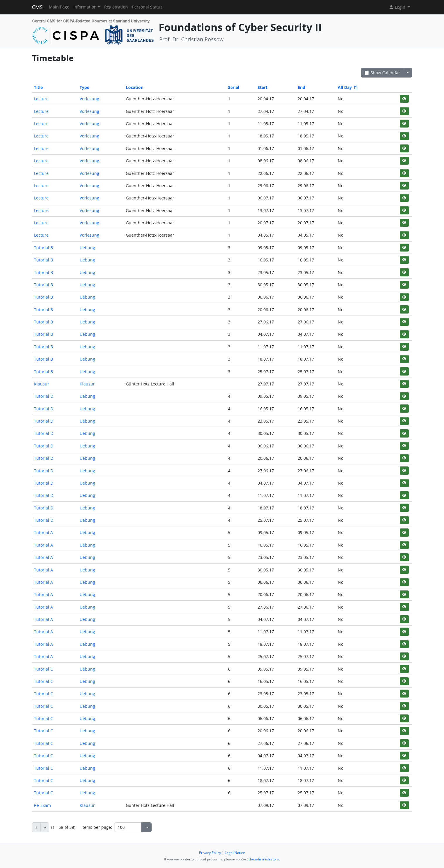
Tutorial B (43, 248)
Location (135, 87)
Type (84, 87)
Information (85, 7)
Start (263, 87)
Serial (234, 87)
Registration (116, 7)
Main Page (59, 7)
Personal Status (147, 7)
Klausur (42, 384)
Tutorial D (44, 396)
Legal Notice (235, 853)
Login (398, 7)
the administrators (264, 859)
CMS (37, 7)
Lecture (41, 99)
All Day (348, 87)
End (301, 87)
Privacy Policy (210, 853)
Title (38, 87)
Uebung (87, 248)
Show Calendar (382, 73)
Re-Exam (42, 805)
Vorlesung (89, 99)
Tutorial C (43, 669)
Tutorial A (43, 532)
